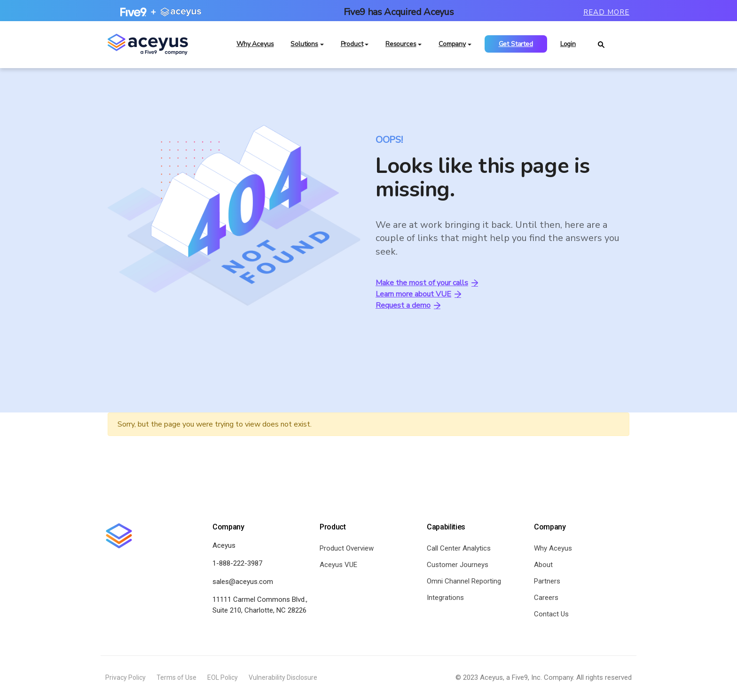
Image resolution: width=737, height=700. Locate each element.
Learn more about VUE (418, 295)
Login (568, 47)
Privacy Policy (125, 678)
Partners (547, 582)
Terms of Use (176, 678)
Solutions (304, 47)
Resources (401, 47)
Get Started (516, 47)
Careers (546, 598)
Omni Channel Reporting (464, 582)
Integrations (445, 598)
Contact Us (551, 614)
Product (352, 47)
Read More (606, 12)
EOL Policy (223, 678)
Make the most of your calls (427, 284)
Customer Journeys (458, 565)
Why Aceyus (255, 47)
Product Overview (347, 549)
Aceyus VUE (338, 565)
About (543, 565)
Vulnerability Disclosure (283, 678)
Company (452, 47)
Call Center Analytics (459, 549)
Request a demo (408, 306)
